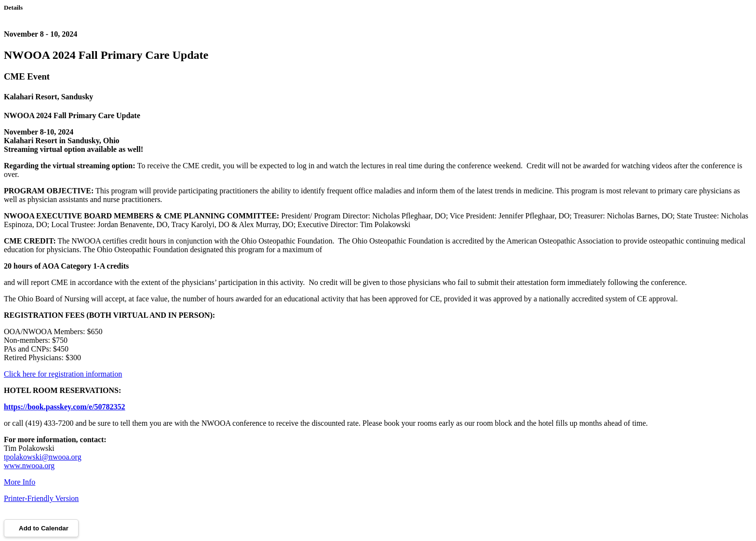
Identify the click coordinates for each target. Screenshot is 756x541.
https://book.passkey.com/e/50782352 (65, 407)
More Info (20, 482)
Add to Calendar (41, 528)
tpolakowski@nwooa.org (43, 457)
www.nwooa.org (29, 466)
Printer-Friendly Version (41, 498)
